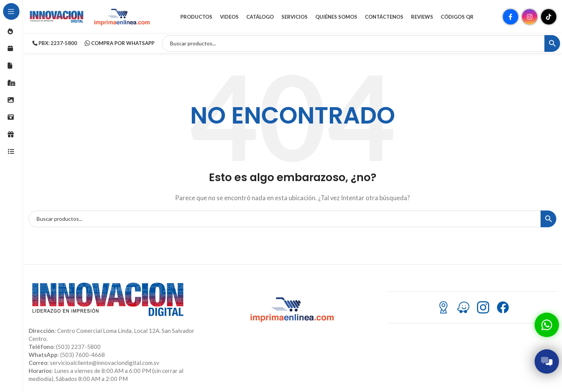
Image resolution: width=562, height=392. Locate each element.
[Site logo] (57, 16)
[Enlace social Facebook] (511, 17)
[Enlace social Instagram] (530, 17)
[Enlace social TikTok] (549, 17)
